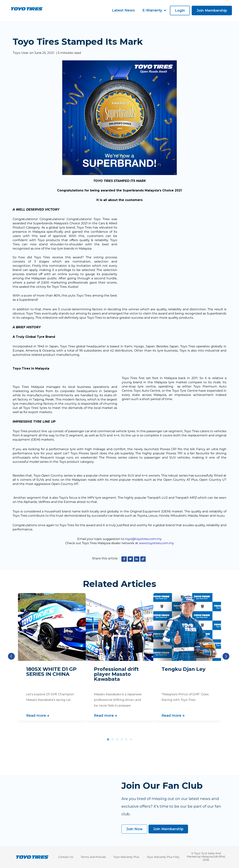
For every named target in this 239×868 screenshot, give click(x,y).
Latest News (123, 10)
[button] (180, 11)
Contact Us (66, 857)
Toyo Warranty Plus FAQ (163, 857)
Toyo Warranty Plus (126, 857)
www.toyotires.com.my (156, 543)
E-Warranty (154, 10)
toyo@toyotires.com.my (143, 539)
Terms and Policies (93, 857)
